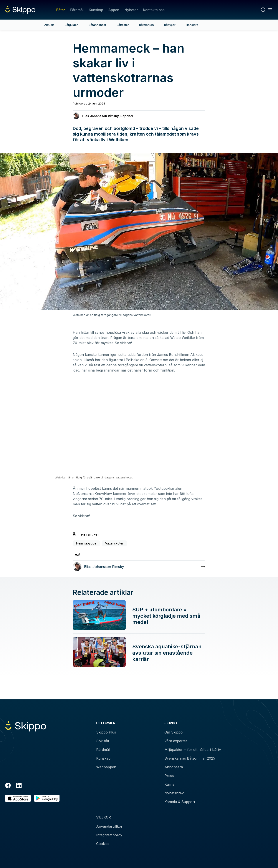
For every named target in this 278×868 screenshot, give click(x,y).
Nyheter (131, 10)
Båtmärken (146, 25)
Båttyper (170, 25)
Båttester (123, 25)
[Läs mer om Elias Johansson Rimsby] (139, 567)
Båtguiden (72, 25)
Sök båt (103, 741)
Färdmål (77, 10)
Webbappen (106, 767)
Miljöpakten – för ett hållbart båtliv (193, 750)
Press (169, 776)
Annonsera (174, 767)
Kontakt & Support (180, 802)
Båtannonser (98, 25)
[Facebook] (8, 786)
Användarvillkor (109, 826)
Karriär (170, 784)
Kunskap (96, 10)
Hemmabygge (86, 543)
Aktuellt (49, 25)
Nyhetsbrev (174, 793)
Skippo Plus (106, 732)
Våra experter (176, 741)
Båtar (61, 10)
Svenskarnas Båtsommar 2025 (190, 758)
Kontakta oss (154, 10)
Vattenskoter (114, 543)
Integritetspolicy (109, 835)
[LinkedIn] (19, 786)
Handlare (192, 25)
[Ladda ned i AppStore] (18, 798)
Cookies (103, 844)
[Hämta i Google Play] (47, 798)
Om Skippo (174, 732)
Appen (114, 10)
